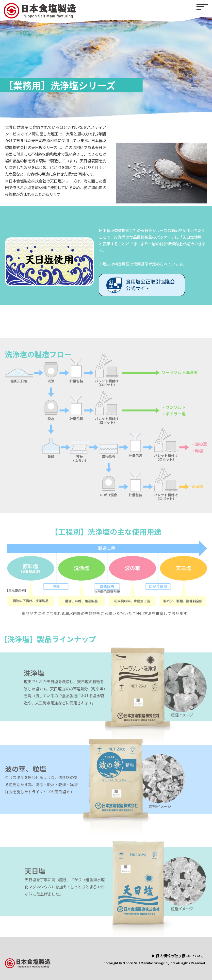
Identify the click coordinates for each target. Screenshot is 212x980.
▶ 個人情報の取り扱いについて (178, 956)
